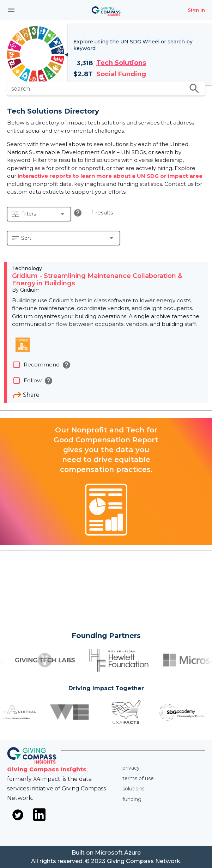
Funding (132, 799)
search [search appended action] (194, 89)
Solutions (133, 789)
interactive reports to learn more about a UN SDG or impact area (110, 176)
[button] (39, 214)
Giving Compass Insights (47, 769)
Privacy (131, 768)
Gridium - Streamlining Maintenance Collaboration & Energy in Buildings (97, 280)
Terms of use (138, 778)
